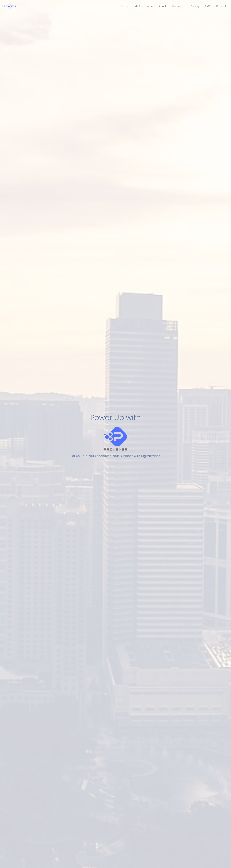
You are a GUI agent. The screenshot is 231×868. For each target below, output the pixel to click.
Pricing (195, 6)
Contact (221, 6)
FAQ (208, 6)
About (163, 6)
